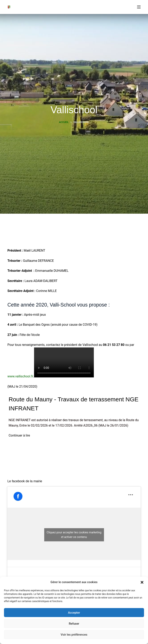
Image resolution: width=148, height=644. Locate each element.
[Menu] (139, 7)
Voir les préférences (74, 635)
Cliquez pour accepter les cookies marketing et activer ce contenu (74, 535)
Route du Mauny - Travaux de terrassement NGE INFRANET (74, 404)
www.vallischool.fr (20, 376)
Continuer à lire (19, 435)
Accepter (74, 613)
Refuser (74, 624)
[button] (142, 582)
